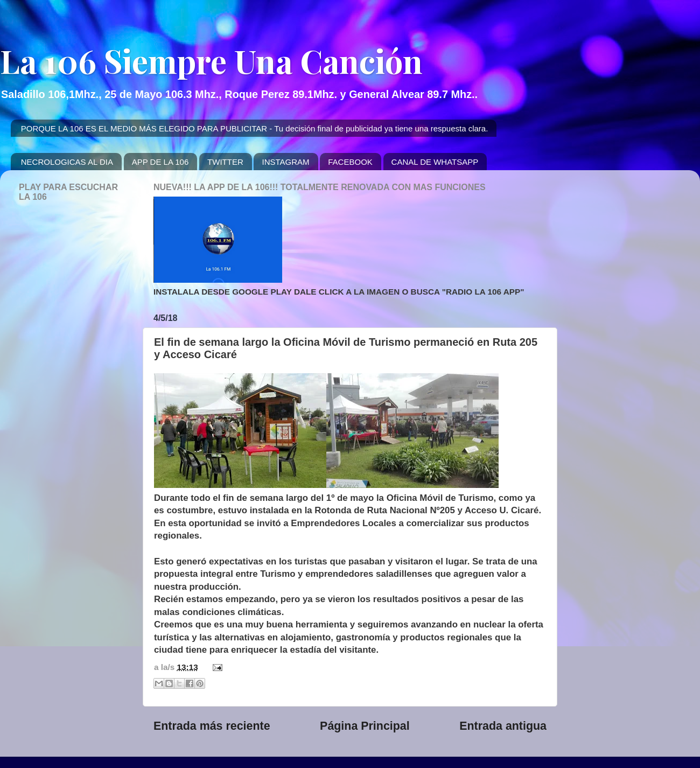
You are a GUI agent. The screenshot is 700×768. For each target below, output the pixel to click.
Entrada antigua (503, 726)
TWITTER (225, 162)
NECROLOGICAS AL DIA (67, 162)
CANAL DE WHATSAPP (435, 162)
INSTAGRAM (285, 162)
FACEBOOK (350, 162)
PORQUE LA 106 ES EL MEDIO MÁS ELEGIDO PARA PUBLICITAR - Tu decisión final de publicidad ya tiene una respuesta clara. (255, 128)
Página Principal (365, 726)
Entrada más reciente (212, 726)
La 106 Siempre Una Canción (211, 60)
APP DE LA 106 (160, 162)
